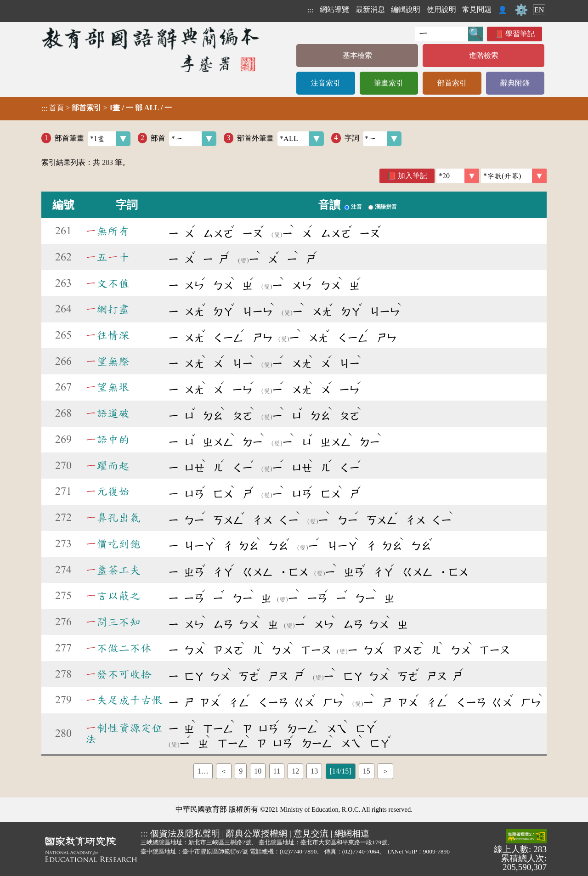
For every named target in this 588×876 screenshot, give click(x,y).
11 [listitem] (277, 771)
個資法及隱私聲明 (185, 834)
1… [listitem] (203, 771)
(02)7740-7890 (298, 851)
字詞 (373, 139)
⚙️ (521, 10)
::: (310, 10)
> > (107, 108)
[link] (514, 176)
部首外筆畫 (280, 139)
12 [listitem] (295, 771)
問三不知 (113, 622)
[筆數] (458, 176)
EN (539, 10)
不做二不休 (119, 648)
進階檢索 (484, 55)
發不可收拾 (119, 674)
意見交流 (311, 834)
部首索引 (452, 83)
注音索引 (326, 83)
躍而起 (107, 466)
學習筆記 (520, 34)
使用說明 (441, 9)
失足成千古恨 (124, 700)
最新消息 (370, 9)
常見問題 (477, 9)
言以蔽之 (113, 596)
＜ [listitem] (224, 771)
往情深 (107, 335)
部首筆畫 (93, 139)
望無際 (107, 362)
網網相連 (352, 834)
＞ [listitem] (385, 771)
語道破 (107, 413)
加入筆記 (413, 176)
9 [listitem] (241, 771)
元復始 (107, 492)
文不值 (107, 283)
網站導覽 (334, 9)
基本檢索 (357, 55)
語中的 (107, 440)
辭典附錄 (515, 83)
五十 (107, 257)
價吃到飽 (113, 544)
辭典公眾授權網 (257, 834)
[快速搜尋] (442, 34)
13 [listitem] (314, 771)
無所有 (107, 231)
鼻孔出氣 (113, 518)
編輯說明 (406, 9)
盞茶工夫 (113, 570)
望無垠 (107, 387)
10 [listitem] (258, 771)
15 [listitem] (367, 771)
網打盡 (107, 309)
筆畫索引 (389, 83)
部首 (184, 139)
